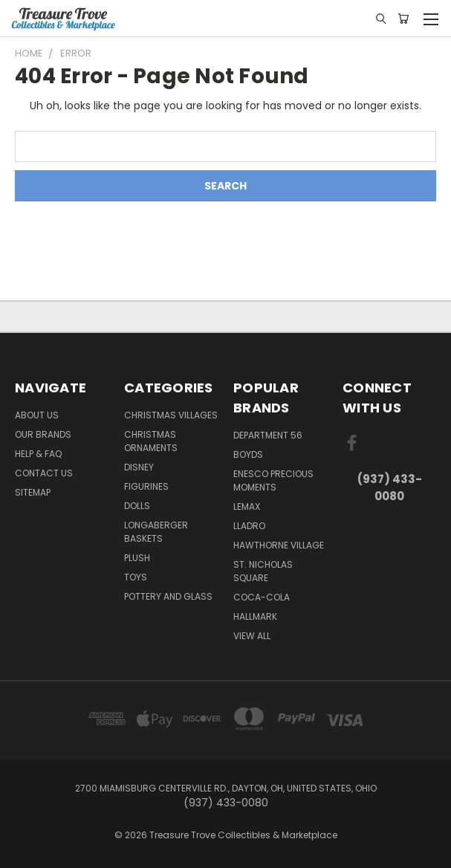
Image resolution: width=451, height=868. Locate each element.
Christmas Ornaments (151, 441)
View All (252, 636)
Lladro (249, 526)
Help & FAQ (38, 454)
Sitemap (33, 492)
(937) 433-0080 (390, 488)
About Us (37, 415)
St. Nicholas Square (263, 571)
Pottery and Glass (168, 596)
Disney (139, 467)
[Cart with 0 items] (403, 19)
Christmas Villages (171, 415)
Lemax (247, 506)
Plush (137, 558)
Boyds (248, 454)
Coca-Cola (262, 597)
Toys (136, 577)
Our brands (43, 434)
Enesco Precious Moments (273, 480)
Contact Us (44, 473)
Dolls (137, 506)
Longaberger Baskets (156, 532)
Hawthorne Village (279, 545)
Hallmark (255, 616)
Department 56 (268, 435)
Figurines (146, 486)
